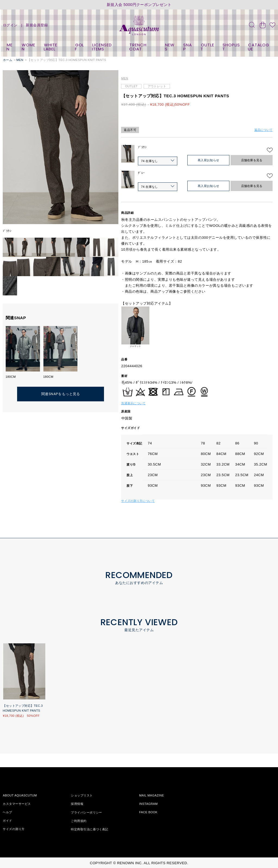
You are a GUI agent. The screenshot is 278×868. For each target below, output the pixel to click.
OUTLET (207, 47)
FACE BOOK (148, 812)
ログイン (10, 25)
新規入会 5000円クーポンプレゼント (139, 5)
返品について (263, 130)
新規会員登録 (37, 25)
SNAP (188, 47)
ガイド (7, 821)
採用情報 (77, 804)
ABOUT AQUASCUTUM (20, 795)
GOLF (80, 47)
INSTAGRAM (148, 804)
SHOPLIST (231, 47)
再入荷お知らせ (208, 160)
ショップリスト (82, 795)
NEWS (170, 47)
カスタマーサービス (17, 804)
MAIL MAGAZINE (151, 795)
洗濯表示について (133, 403)
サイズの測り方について (138, 501)
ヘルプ (7, 812)
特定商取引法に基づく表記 (89, 829)
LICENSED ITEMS (102, 47)
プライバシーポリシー (86, 812)
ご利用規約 (79, 821)
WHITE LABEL (50, 47)
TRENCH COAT (138, 47)
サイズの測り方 (14, 829)
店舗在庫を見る (252, 160)
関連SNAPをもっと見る (61, 394)
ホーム (8, 60)
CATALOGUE (258, 47)
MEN (10, 47)
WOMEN (29, 47)
